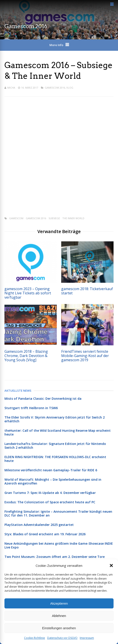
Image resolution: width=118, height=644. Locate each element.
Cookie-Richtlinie (35, 638)
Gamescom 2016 (55, 88)
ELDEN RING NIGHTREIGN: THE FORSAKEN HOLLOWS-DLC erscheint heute (55, 459)
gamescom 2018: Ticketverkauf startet (87, 291)
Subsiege (54, 218)
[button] (111, 565)
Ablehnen (59, 616)
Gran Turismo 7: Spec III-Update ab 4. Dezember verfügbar (50, 493)
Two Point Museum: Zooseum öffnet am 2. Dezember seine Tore (55, 557)
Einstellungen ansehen (59, 628)
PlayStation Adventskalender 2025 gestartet (39, 525)
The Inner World (73, 218)
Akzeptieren (59, 603)
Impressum (87, 638)
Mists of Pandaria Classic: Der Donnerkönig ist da (43, 399)
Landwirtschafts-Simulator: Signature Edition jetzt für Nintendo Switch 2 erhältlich (55, 446)
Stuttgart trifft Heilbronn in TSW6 (31, 408)
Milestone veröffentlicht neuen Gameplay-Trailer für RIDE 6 (51, 470)
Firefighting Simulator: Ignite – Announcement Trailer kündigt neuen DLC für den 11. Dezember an (58, 513)
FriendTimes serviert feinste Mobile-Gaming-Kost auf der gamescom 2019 (85, 356)
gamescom (16, 218)
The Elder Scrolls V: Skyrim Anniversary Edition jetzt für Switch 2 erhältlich (55, 419)
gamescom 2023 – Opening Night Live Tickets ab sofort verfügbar (28, 293)
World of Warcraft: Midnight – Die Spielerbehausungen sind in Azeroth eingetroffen (53, 481)
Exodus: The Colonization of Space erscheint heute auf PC (50, 502)
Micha (11, 88)
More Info (56, 45)
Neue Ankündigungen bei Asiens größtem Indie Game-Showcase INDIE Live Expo (59, 545)
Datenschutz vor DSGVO (62, 638)
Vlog (70, 88)
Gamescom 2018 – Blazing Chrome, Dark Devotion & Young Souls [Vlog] (26, 356)
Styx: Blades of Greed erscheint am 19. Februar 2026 (45, 534)
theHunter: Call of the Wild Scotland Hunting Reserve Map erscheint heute (58, 432)
